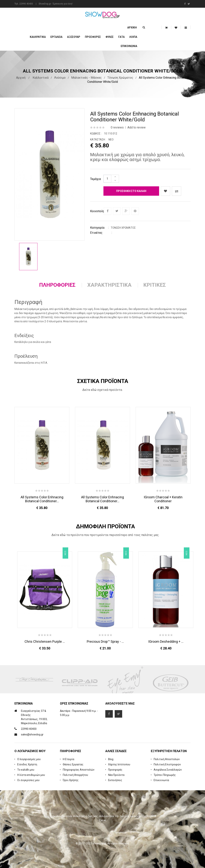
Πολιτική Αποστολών (167, 759)
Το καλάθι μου (26, 770)
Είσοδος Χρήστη (27, 764)
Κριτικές (155, 285)
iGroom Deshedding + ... (166, 641)
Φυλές (110, 37)
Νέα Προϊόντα (116, 775)
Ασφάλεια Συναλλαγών (168, 770)
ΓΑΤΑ (121, 37)
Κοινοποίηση (97, 211)
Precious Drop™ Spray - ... (105, 641)
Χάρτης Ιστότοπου (119, 764)
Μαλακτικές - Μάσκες (86, 78)
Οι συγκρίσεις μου (28, 780)
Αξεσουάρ (74, 37)
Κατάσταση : (98, 140)
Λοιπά (133, 37)
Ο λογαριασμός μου (29, 759)
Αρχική (132, 28)
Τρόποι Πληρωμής (165, 775)
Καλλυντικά (38, 37)
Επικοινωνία (129, 46)
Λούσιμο (60, 78)
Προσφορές (115, 770)
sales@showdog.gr (32, 734)
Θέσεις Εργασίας (73, 764)
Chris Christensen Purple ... (45, 641)
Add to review (137, 127)
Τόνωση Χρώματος (120, 78)
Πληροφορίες (57, 285)
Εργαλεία (56, 37)
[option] (28, 257)
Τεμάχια (95, 179)
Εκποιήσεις (115, 780)
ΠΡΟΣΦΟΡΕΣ (93, 37)
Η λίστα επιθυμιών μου (31, 775)
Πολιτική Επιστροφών (167, 764)
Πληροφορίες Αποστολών (79, 770)
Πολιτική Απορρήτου (75, 775)
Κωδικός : (96, 134)
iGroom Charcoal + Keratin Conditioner (163, 499)
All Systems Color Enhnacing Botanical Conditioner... (42, 499)
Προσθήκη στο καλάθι (131, 191)
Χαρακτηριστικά (109, 285)
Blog (111, 759)
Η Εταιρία (68, 759)
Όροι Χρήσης (71, 780)
